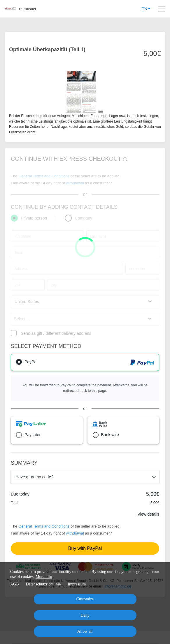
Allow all (85, 631)
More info (44, 577)
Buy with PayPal (85, 548)
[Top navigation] (162, 9)
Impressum (77, 584)
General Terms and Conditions (44, 526)
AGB (15, 584)
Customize (85, 599)
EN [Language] (146, 8)
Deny (85, 615)
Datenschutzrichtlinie (43, 584)
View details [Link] (148, 514)
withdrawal (75, 533)
